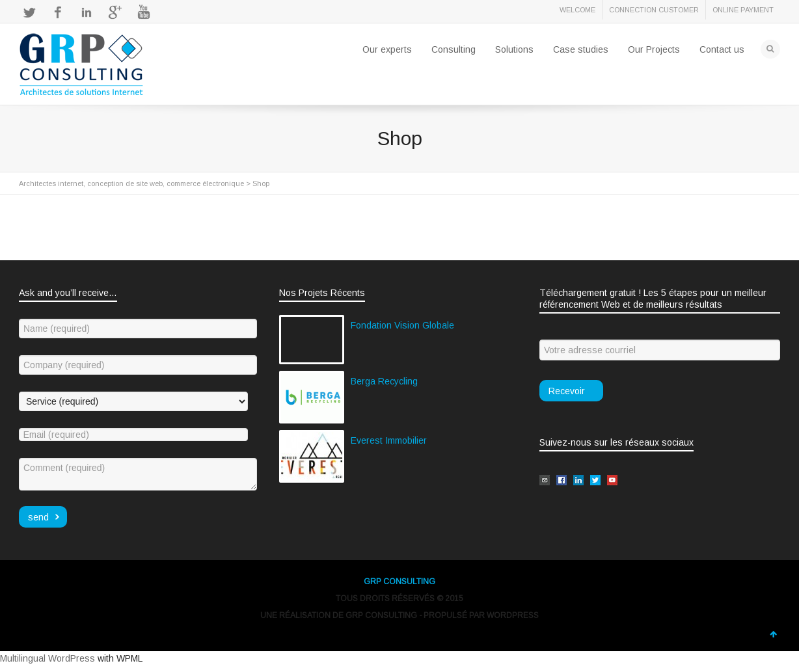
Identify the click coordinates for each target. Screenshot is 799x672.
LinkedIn (87, 12)
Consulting (454, 49)
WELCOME (577, 10)
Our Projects (654, 49)
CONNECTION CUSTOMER (654, 10)
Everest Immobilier (389, 440)
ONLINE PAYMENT (743, 10)
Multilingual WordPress (47, 658)
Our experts (387, 49)
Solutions (514, 49)
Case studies (581, 49)
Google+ (115, 12)
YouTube (144, 12)
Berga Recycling (384, 381)
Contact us (722, 49)
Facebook (58, 12)
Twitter (29, 12)
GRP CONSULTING (399, 582)
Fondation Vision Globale (402, 325)
